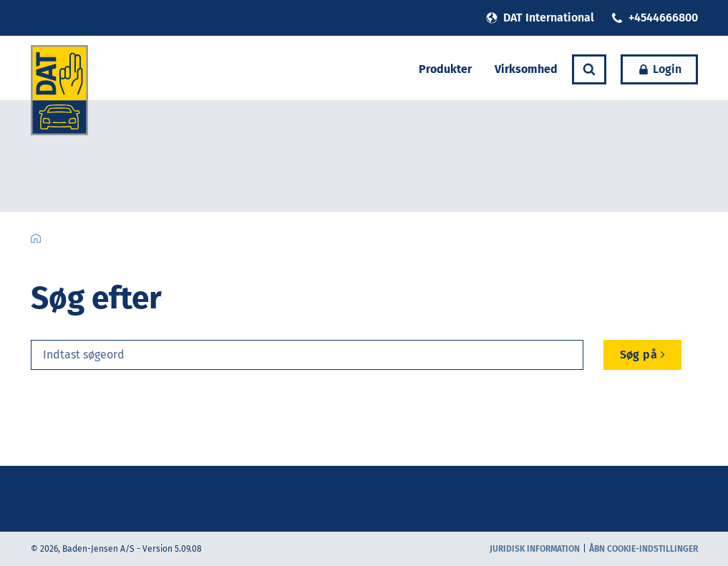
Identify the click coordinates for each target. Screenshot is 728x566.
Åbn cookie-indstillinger (644, 549)
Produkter (445, 69)
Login (659, 69)
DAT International (540, 18)
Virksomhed (526, 69)
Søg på (643, 355)
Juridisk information (535, 549)
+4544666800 (655, 18)
